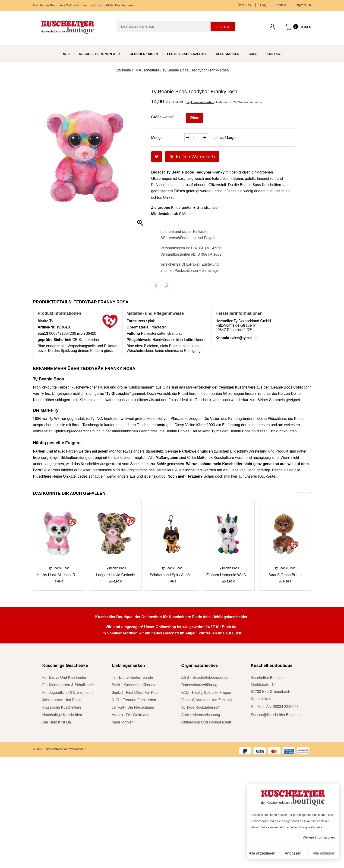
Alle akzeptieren (262, 853)
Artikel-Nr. (47, 327)
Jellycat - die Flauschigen (133, 707)
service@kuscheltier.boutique (276, 715)
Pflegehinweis (139, 340)
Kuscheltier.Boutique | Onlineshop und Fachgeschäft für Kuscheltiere (83, 5)
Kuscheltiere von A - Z (100, 54)
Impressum (303, 5)
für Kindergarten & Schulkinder (68, 685)
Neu (66, 54)
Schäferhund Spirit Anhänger (174, 575)
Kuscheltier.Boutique (272, 665)
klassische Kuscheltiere (62, 707)
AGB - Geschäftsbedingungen (206, 677)
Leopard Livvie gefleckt (115, 575)
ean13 (43, 333)
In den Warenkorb (192, 156)
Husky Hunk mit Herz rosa (59, 575)
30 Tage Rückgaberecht (201, 707)
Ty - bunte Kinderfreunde (133, 677)
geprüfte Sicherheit (55, 340)
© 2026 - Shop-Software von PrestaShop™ (60, 749)
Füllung (133, 333)
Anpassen (293, 853)
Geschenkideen (144, 54)
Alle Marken (228, 54)
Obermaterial (138, 327)
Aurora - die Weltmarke (131, 715)
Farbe (132, 321)
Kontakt (281, 5)
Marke (43, 321)
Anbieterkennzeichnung (201, 715)
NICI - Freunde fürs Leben (134, 700)
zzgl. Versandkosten (200, 102)
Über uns (244, 5)
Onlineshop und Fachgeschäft (206, 722)
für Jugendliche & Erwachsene (68, 693)
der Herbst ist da (57, 722)
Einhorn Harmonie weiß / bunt (232, 575)
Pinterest (166, 286)
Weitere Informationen (319, 837)
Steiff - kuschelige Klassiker (135, 685)
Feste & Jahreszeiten (187, 54)
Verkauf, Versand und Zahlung (207, 700)
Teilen (156, 286)
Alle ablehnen (324, 853)
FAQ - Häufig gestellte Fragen (206, 693)
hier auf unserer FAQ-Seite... (255, 476)
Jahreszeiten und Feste (62, 700)
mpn (81, 333)
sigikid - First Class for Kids (135, 693)
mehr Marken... (124, 722)
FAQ (263, 5)
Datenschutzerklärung (199, 685)
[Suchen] (176, 27)
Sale (253, 54)
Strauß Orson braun (285, 575)
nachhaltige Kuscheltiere (63, 715)
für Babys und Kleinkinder (64, 677)
